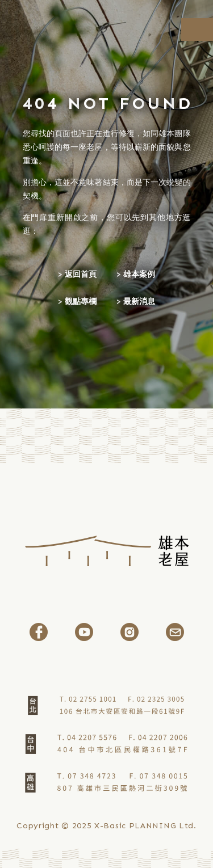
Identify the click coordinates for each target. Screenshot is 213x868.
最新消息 (139, 302)
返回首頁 (81, 274)
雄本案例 (139, 274)
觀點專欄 (81, 302)
